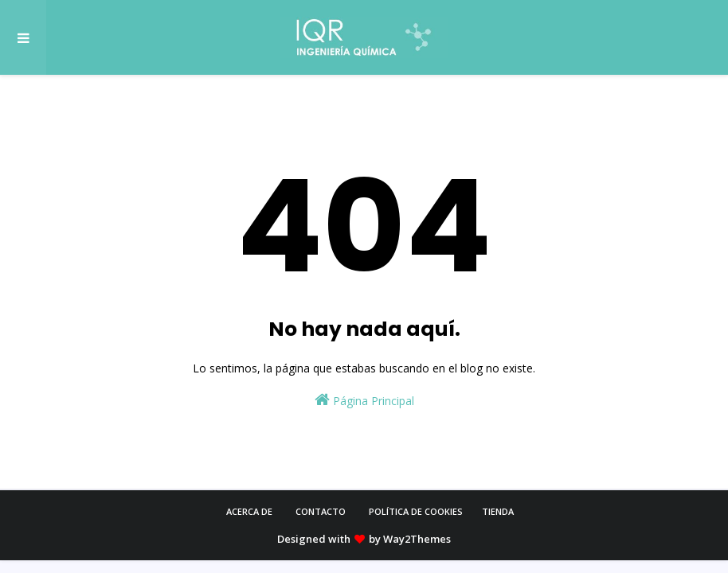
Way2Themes (417, 539)
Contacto (321, 511)
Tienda (498, 511)
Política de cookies (416, 511)
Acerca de (249, 511)
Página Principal (364, 400)
